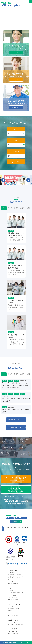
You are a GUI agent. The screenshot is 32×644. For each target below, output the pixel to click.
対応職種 (24, 454)
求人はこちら (16, 52)
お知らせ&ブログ (16, 428)
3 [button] (16, 187)
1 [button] (9, 187)
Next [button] (28, 180)
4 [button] (19, 187)
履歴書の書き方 (8, 447)
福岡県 (16, 208)
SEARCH (17, 162)
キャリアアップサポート (24, 447)
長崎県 (28, 208)
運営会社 (16, 522)
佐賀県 (22, 208)
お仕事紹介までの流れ (8, 440)
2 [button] (13, 187)
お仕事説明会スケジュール (16, 420)
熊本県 (10, 208)
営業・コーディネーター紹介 (8, 454)
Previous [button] (3, 180)
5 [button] (23, 187)
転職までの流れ (24, 440)
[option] (16, 180)
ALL (4, 208)
